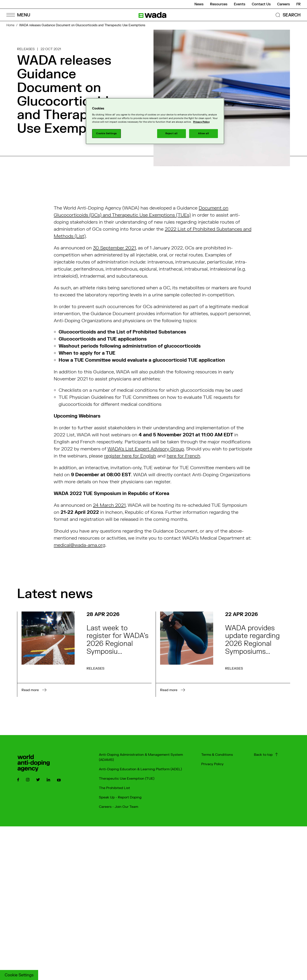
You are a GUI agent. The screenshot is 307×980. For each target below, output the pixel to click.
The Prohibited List (114, 788)
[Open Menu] (18, 15)
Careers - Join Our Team (119, 807)
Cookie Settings (19, 975)
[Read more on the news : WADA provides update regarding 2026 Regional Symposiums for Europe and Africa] (223, 654)
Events (240, 4)
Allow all (203, 133)
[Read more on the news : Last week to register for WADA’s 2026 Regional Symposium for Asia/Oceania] (84, 654)
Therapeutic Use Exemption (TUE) (127, 779)
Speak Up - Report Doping (120, 797)
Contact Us (261, 4)
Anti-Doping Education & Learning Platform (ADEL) (140, 769)
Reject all (172, 133)
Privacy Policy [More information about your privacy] (201, 122)
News (199, 4)
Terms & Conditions (217, 755)
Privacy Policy (212, 764)
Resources (219, 4)
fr (298, 4)
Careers (284, 4)
